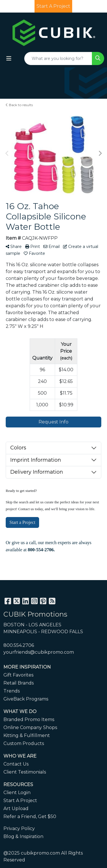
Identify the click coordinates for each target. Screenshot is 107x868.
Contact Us (16, 764)
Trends (12, 691)
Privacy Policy (19, 828)
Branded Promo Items (29, 719)
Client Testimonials (25, 772)
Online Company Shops (30, 727)
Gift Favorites (18, 675)
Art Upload (16, 809)
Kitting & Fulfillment (27, 735)
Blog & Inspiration (23, 836)
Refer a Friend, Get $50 (30, 816)
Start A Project (20, 801)
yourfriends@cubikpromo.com (39, 652)
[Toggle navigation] (9, 58)
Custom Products (24, 743)
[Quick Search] (58, 58)
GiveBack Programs (26, 699)
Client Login (17, 793)
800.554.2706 (19, 645)
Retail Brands (19, 683)
